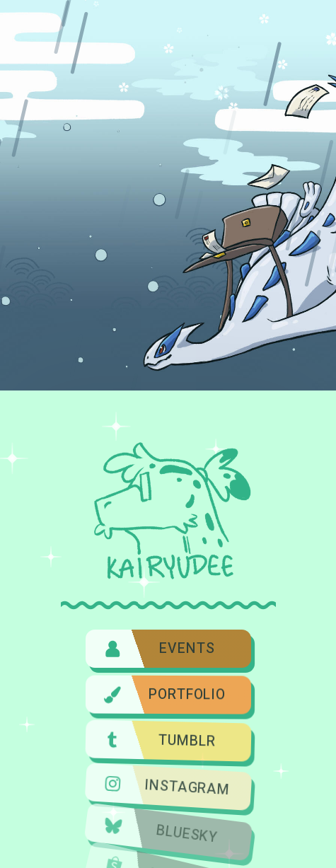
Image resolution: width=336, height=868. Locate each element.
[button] (168, 648)
